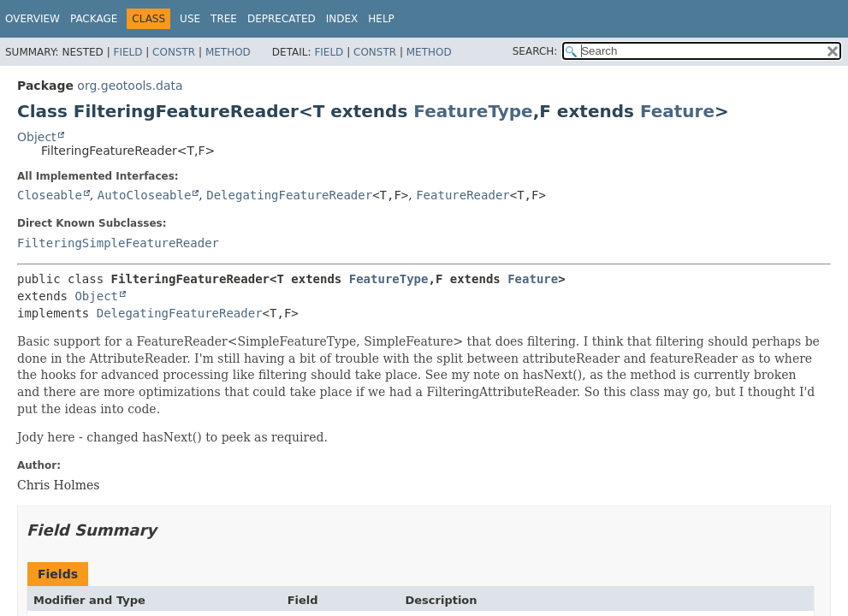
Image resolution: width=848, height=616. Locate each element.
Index (342, 19)
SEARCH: (535, 51)
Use (190, 19)
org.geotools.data (130, 86)
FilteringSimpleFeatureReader (118, 243)
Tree (224, 19)
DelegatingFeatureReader (289, 195)
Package (94, 19)
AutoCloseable (145, 195)
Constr (174, 52)
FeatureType (473, 111)
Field (127, 52)
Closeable (50, 195)
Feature (677, 111)
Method (228, 52)
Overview (33, 19)
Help (381, 19)
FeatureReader (463, 195)
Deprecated (282, 19)
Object (37, 137)
